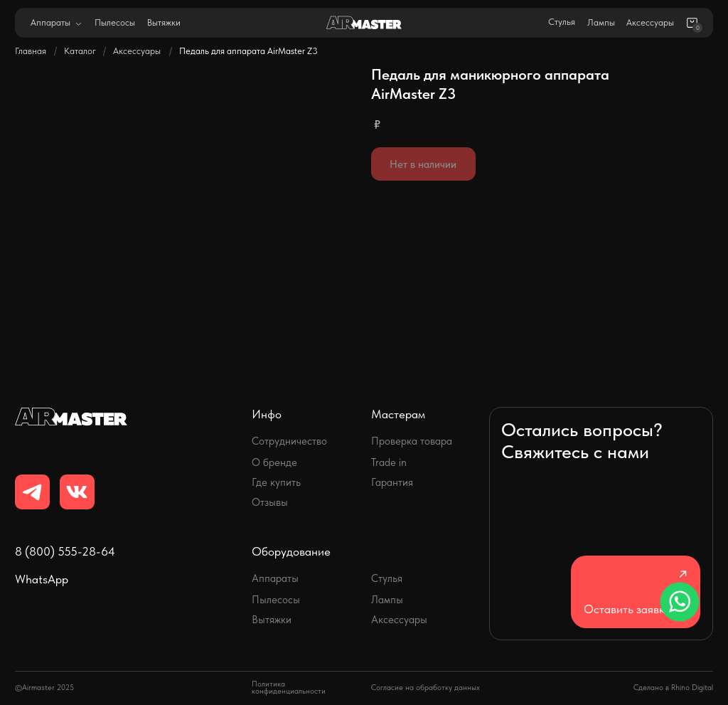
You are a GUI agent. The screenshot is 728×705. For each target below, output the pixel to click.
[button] (635, 592)
